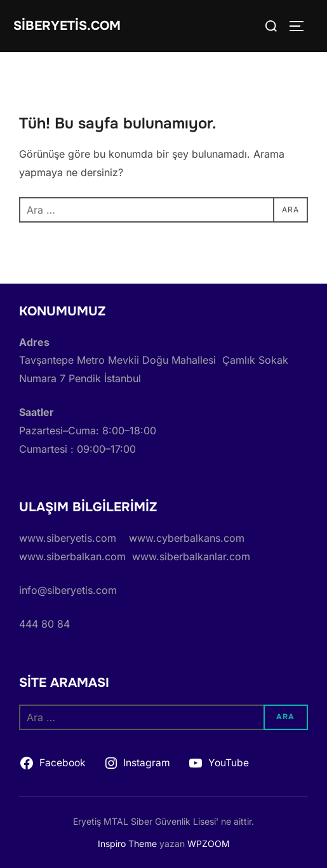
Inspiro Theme (127, 844)
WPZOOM (209, 844)
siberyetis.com (67, 26)
